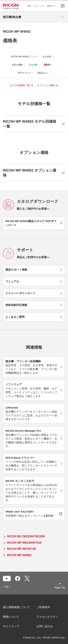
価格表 (47, 65)
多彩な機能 (17, 65)
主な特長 (47, 57)
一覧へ (7, 587)
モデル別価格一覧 (20, 85)
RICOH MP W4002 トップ (23, 57)
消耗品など (42, 73)
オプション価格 (46, 85)
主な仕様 (33, 65)
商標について (11, 617)
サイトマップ (11, 626)
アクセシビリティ (47, 617)
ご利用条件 (43, 607)
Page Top (60, 588)
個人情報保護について (17, 607)
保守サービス (24, 73)
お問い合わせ (45, 626)
